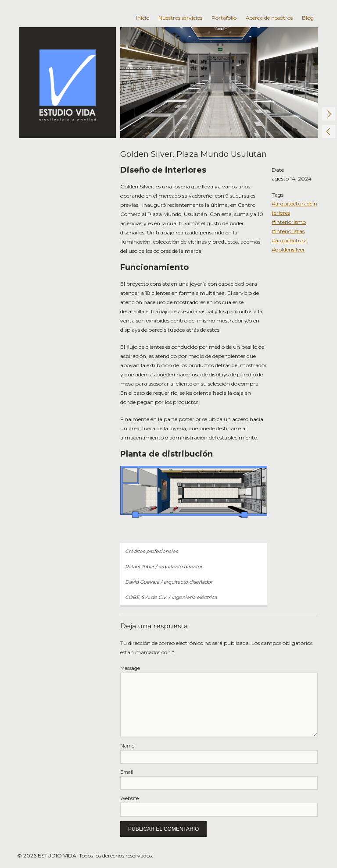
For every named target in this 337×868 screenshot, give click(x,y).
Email (127, 772)
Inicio (143, 18)
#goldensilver (288, 250)
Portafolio (224, 18)
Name (127, 746)
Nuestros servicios (180, 18)
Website (129, 799)
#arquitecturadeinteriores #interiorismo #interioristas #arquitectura (294, 222)
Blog (308, 18)
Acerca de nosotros (269, 18)
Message (130, 668)
